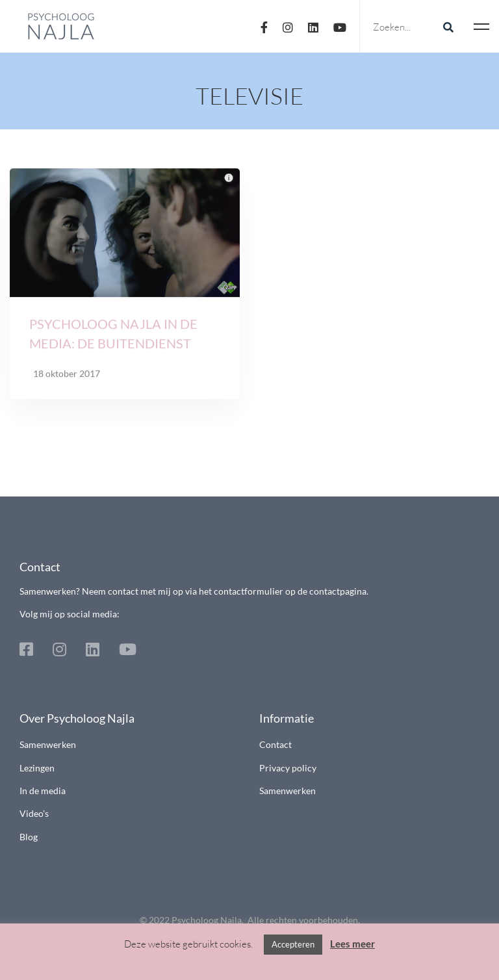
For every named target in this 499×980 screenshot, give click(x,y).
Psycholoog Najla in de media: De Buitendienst (113, 337)
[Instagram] (288, 26)
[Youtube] (340, 26)
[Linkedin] (313, 26)
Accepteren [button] (293, 944)
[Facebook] (264, 26)
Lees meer (352, 944)
